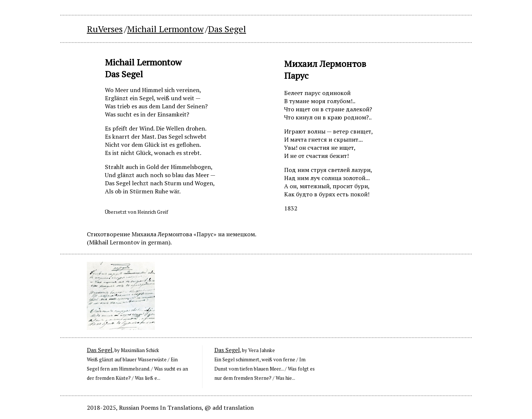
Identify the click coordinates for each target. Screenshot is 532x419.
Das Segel (100, 350)
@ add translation (229, 408)
